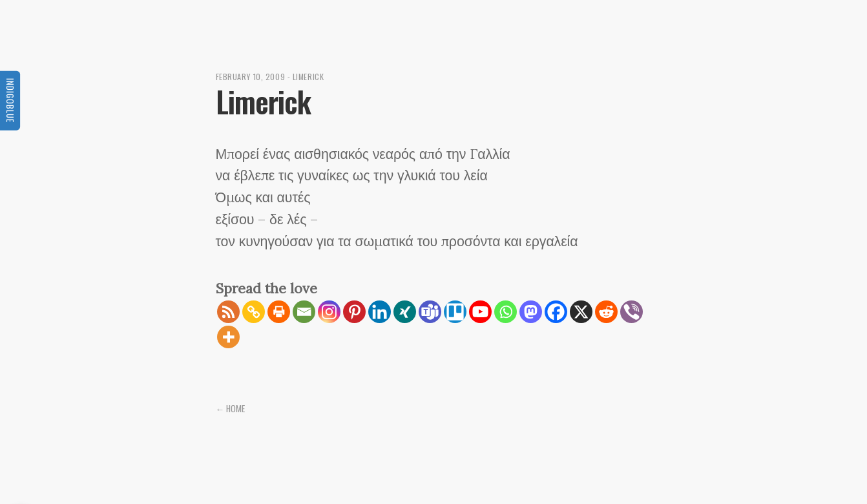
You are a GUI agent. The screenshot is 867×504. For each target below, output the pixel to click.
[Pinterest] (354, 312)
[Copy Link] (254, 312)
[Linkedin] (380, 312)
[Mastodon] (531, 312)
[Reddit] (606, 312)
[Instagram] (329, 312)
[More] (228, 337)
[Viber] (632, 312)
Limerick (308, 77)
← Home (231, 408)
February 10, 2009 (251, 77)
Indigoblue (10, 100)
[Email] (304, 312)
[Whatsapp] (506, 312)
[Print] (279, 312)
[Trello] (455, 312)
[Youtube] (480, 312)
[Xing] (405, 312)
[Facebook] (556, 312)
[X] (581, 312)
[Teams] (430, 312)
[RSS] (228, 312)
